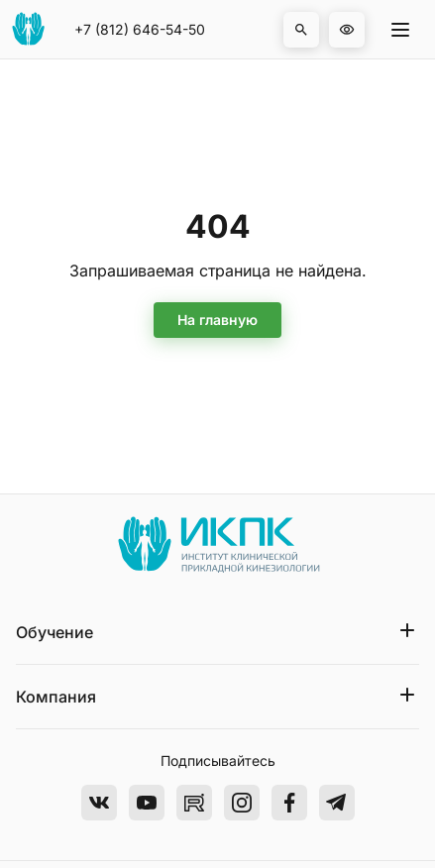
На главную (217, 320)
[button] (301, 30)
